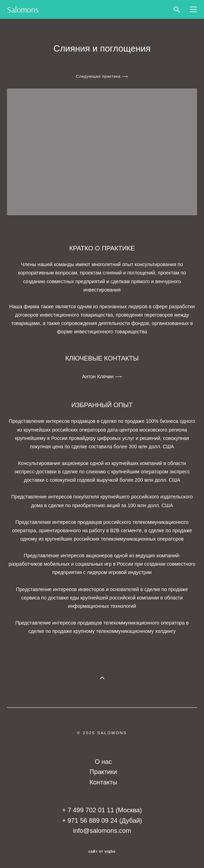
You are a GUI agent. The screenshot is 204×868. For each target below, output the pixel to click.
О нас (103, 762)
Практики (103, 772)
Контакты (103, 782)
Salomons (23, 9)
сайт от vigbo (102, 852)
